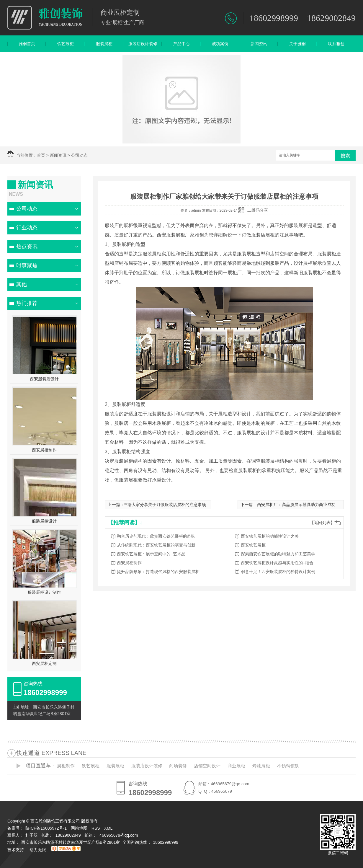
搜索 (345, 156)
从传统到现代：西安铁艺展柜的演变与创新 (156, 545)
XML (109, 828)
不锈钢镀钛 (288, 766)
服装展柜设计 (44, 521)
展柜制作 (66, 766)
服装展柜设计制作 (44, 592)
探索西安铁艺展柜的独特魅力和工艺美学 (278, 554)
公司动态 (79, 155)
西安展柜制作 (44, 450)
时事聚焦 (27, 265)
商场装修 (178, 766)
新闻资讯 (259, 44)
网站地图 (79, 828)
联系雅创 (336, 44)
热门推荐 (27, 303)
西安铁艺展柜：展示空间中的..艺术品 (151, 554)
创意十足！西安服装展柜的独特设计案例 (278, 572)
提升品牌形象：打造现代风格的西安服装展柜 (158, 572)
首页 (41, 155)
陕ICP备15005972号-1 (46, 828)
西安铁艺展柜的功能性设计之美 (270, 536)
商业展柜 (236, 766)
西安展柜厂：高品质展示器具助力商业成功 (296, 505)
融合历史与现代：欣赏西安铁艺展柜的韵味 (156, 536)
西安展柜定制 (44, 663)
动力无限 (38, 850)
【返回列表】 (322, 523)
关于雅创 (297, 44)
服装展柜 (104, 44)
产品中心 (181, 44)
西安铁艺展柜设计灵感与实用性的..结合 (277, 563)
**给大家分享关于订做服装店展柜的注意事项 (165, 505)
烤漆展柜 (261, 766)
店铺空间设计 (207, 766)
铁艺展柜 (66, 44)
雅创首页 (27, 44)
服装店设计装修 (143, 44)
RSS (96, 828)
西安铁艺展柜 (253, 545)
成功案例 (220, 44)
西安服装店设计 (44, 379)
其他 (22, 284)
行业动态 (27, 228)
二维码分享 (258, 210)
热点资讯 (27, 247)
